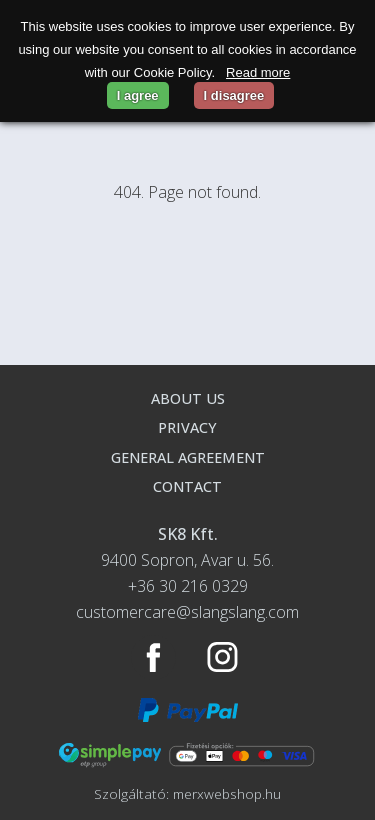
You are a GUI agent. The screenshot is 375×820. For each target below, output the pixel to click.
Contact (187, 486)
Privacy (187, 427)
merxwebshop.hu (227, 793)
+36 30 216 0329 (188, 586)
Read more (258, 72)
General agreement (188, 457)
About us (188, 398)
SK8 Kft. (188, 534)
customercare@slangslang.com (187, 612)
